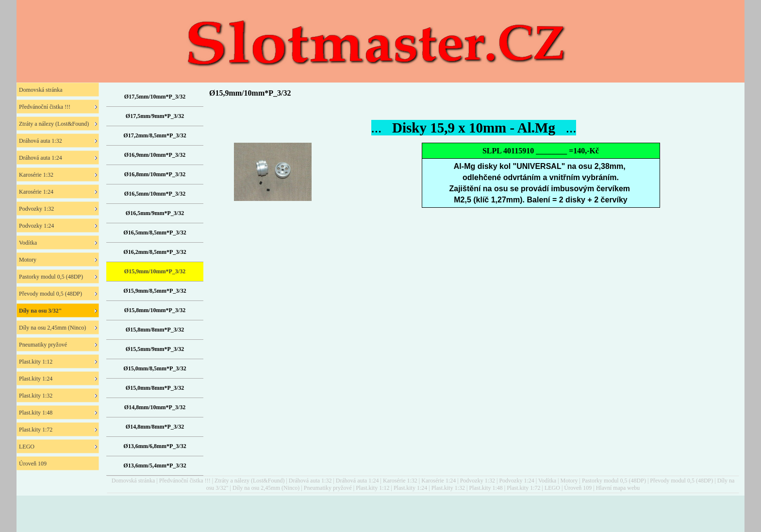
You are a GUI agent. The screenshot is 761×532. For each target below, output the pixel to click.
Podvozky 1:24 (516, 481)
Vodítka (547, 481)
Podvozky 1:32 (478, 481)
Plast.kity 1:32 (448, 488)
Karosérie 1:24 (438, 481)
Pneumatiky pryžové (328, 488)
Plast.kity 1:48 (486, 488)
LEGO (552, 488)
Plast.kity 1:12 (372, 488)
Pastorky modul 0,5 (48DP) (614, 481)
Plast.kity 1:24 (410, 488)
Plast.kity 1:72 (523, 488)
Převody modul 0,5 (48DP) (681, 481)
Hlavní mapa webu (618, 488)
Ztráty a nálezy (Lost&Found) (249, 481)
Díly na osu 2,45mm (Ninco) (266, 488)
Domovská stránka (133, 481)
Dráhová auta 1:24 (357, 481)
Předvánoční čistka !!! (185, 481)
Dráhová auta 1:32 (310, 481)
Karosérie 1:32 (400, 481)
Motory (569, 481)
